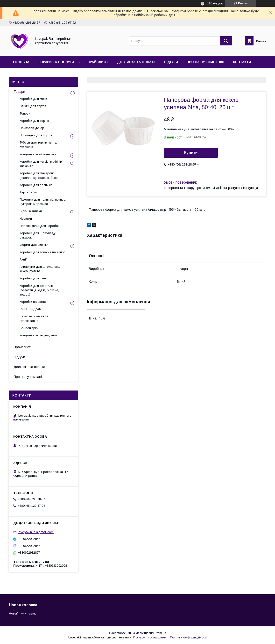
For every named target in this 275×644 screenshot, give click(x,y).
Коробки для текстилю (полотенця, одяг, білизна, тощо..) (39, 290)
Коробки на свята (33, 302)
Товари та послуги (56, 62)
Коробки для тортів (34, 121)
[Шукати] (226, 41)
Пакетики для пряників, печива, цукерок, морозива (43, 202)
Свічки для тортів (33, 106)
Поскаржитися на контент (151, 637)
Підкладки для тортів (36, 135)
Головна (21, 62)
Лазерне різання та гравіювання (34, 318)
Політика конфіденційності (188, 637)
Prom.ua (160, 633)
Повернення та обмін (33, 75)
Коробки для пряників (36, 185)
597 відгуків (215, 3)
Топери (25, 113)
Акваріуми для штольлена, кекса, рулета (40, 269)
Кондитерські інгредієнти (38, 335)
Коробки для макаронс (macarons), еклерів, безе (39, 175)
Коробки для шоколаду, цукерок (38, 235)
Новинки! (26, 219)
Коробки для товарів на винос (42, 252)
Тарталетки (28, 192)
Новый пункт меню (23, 613)
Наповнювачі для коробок (39, 226)
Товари (19, 92)
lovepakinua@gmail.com (36, 532)
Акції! (24, 259)
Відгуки (171, 62)
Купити (191, 153)
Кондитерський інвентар (38, 154)
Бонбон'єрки (29, 328)
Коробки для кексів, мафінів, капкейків (41, 164)
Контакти (242, 62)
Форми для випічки (34, 245)
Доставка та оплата (136, 62)
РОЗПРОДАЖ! (31, 309)
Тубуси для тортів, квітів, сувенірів (38, 145)
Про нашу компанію (205, 62)
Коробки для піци (33, 278)
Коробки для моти (33, 99)
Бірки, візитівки (31, 211)
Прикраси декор (32, 128)
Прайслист (98, 62)
